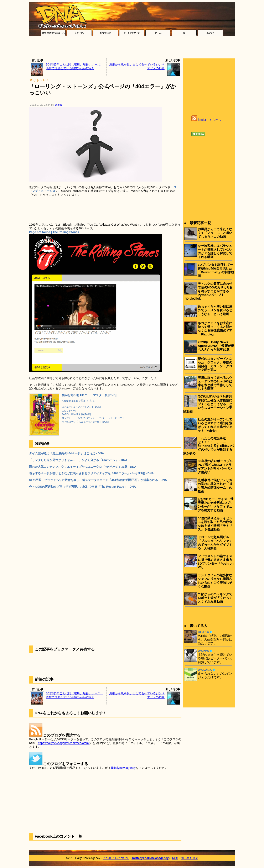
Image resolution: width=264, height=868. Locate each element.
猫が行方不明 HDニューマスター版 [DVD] (89, 395)
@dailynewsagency (123, 768)
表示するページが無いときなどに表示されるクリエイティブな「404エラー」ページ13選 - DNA (92, 473)
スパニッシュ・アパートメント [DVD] (81, 407)
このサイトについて (116, 858)
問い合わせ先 (190, 858)
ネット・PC (39, 80)
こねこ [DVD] (69, 411)
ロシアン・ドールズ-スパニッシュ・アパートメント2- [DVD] (93, 418)
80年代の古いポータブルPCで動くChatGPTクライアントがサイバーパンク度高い (215, 467)
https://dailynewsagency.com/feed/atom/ (64, 743)
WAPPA (203, 651)
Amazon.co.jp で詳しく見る (78, 401)
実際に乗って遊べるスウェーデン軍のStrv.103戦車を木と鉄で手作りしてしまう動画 (215, 383)
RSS (175, 858)
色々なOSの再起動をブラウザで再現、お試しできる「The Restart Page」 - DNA (82, 487)
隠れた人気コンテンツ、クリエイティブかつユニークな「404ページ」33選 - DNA (83, 467)
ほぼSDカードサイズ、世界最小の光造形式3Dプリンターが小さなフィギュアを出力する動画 (216, 505)
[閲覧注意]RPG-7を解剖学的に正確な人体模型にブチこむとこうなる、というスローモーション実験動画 (208, 404)
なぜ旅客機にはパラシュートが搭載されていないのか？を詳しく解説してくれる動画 (215, 251)
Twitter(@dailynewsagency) (151, 858)
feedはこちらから (210, 120)
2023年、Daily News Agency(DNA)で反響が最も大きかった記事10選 (216, 346)
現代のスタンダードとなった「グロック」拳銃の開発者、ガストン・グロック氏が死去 (215, 364)
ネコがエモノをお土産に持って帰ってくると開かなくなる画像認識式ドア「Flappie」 (215, 329)
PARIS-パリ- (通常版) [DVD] (76, 414)
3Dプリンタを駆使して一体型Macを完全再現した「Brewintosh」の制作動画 (216, 270)
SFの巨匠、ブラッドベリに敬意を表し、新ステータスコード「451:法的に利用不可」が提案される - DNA (98, 480)
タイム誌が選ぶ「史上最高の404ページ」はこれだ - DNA (67, 453)
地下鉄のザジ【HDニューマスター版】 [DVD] (85, 422)
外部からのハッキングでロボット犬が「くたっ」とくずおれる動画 (215, 598)
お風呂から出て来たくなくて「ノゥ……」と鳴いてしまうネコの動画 (215, 233)
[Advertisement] (132, 48)
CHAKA (204, 632)
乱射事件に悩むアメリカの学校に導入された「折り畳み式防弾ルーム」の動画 (215, 486)
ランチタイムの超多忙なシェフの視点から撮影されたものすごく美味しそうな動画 (215, 581)
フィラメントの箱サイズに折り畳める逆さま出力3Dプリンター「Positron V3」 (216, 562)
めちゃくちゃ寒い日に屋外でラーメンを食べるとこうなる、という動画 (215, 310)
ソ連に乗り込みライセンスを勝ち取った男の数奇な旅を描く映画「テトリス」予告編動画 (215, 524)
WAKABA (205, 670)
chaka (58, 105)
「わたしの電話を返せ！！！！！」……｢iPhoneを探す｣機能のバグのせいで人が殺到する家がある (208, 446)
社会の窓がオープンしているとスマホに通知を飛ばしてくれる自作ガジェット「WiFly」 (215, 425)
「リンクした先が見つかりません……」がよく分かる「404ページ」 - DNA (78, 460)
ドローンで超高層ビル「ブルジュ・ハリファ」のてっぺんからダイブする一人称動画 (215, 543)
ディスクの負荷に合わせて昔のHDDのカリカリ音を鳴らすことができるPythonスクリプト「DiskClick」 (208, 291)
